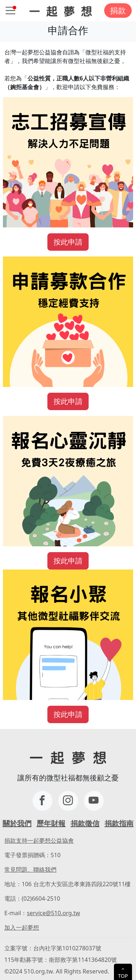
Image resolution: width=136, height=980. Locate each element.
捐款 (118, 10)
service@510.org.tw (53, 913)
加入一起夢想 (22, 927)
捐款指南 (119, 823)
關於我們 (17, 823)
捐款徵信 (85, 823)
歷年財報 (51, 823)
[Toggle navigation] (10, 11)
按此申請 (68, 242)
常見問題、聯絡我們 (30, 870)
